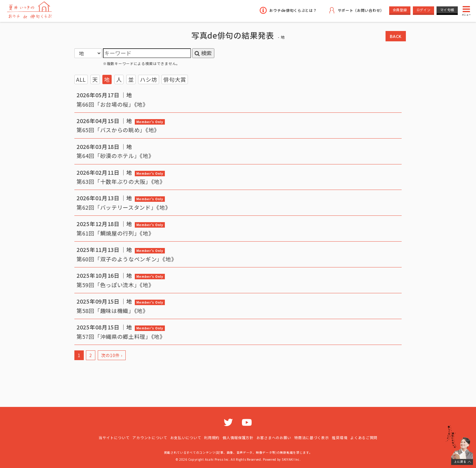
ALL (81, 79)
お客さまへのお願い (274, 437)
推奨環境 (340, 437)
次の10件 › (112, 355)
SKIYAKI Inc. (291, 459)
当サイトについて (114, 437)
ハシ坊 (148, 79)
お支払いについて (186, 437)
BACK (396, 36)
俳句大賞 (175, 79)
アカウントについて (150, 437)
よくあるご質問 (364, 437)
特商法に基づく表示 (311, 437)
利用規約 (212, 437)
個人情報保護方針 (238, 437)
